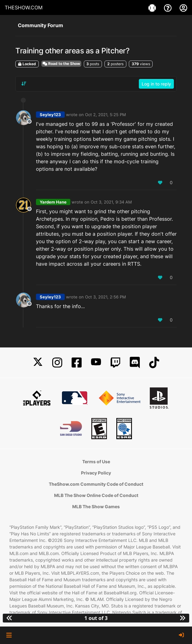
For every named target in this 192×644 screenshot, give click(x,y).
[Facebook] (77, 363)
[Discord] (135, 363)
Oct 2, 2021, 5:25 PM (106, 115)
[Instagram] (57, 363)
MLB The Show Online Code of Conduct (96, 495)
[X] (38, 363)
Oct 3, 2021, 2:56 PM (106, 297)
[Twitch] (115, 363)
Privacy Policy (96, 473)
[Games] (153, 7)
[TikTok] (154, 363)
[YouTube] (96, 363)
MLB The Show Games (96, 506)
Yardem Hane (53, 202)
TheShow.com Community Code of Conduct (96, 484)
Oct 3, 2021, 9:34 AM (111, 202)
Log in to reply (156, 84)
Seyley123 (50, 115)
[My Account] (183, 7)
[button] (9, 635)
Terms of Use (96, 462)
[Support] (169, 7)
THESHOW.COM (24, 7)
